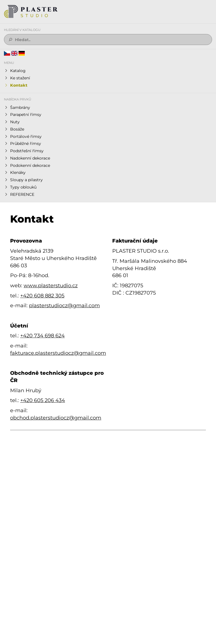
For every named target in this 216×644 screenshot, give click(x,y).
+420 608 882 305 (42, 296)
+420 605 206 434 (43, 400)
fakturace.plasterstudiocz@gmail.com (58, 353)
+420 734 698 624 (42, 336)
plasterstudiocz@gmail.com (64, 306)
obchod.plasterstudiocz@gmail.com (56, 418)
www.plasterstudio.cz (51, 286)
